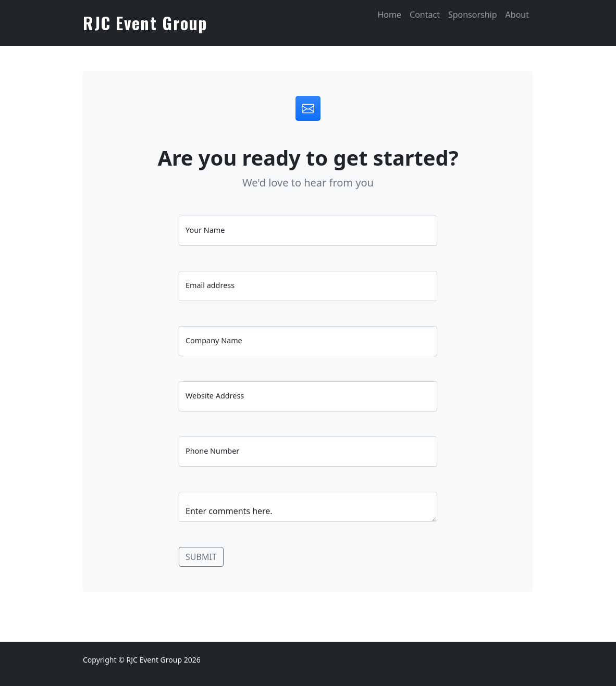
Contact (425, 15)
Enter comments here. (308, 507)
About (517, 15)
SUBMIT (201, 557)
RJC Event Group (145, 23)
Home (389, 15)
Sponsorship (473, 15)
